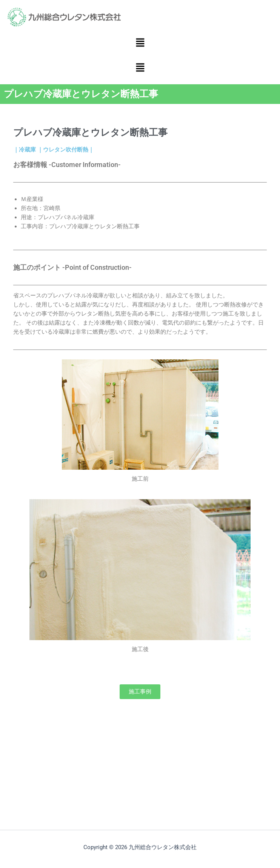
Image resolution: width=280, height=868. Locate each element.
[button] (140, 43)
